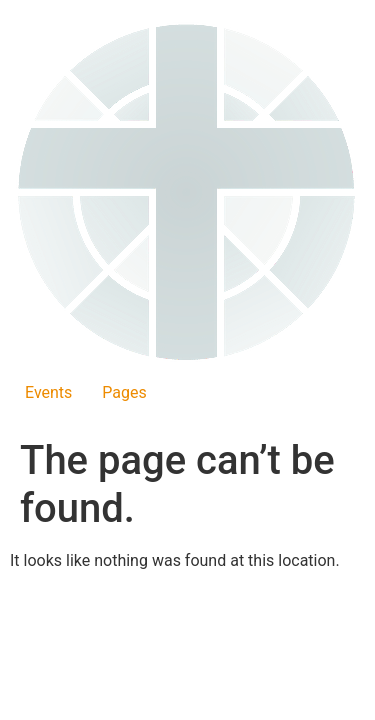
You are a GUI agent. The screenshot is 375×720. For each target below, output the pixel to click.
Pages (124, 392)
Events (48, 392)
